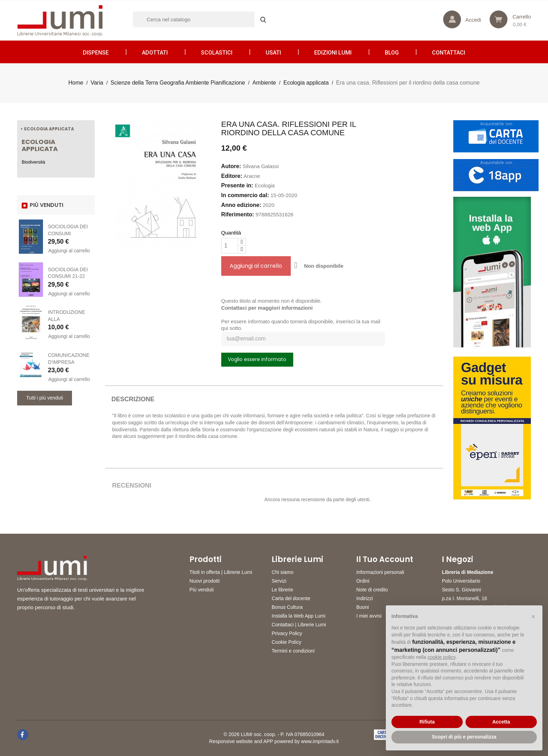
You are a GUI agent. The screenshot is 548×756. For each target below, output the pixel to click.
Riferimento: (238, 214)
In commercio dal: (245, 195)
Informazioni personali (380, 572)
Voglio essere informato (257, 359)
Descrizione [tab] (133, 399)
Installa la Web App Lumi (298, 616)
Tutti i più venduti (45, 398)
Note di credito (372, 590)
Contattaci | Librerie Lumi (299, 625)
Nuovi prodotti (204, 581)
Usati (273, 53)
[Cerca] (203, 19)
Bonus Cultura (287, 607)
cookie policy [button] (442, 657)
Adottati (155, 53)
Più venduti (201, 590)
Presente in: (237, 185)
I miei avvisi (369, 616)
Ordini (363, 581)
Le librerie (282, 590)
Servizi (279, 581)
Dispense (96, 53)
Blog (392, 53)
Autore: (231, 166)
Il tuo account (385, 560)
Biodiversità (33, 162)
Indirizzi (364, 598)
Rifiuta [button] (427, 722)
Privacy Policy (287, 633)
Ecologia (265, 185)
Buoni (362, 607)
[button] (533, 617)
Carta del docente (291, 598)
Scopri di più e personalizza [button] (464, 737)
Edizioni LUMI (333, 53)
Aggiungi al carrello (69, 251)
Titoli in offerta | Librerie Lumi (221, 572)
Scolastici (217, 53)
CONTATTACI (449, 53)
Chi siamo (282, 572)
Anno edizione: (241, 205)
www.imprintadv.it (320, 741)
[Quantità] (230, 246)
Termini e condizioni (293, 651)
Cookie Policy (286, 642)
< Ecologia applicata (47, 129)
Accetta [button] (501, 722)
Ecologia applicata (40, 145)
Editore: (232, 176)
